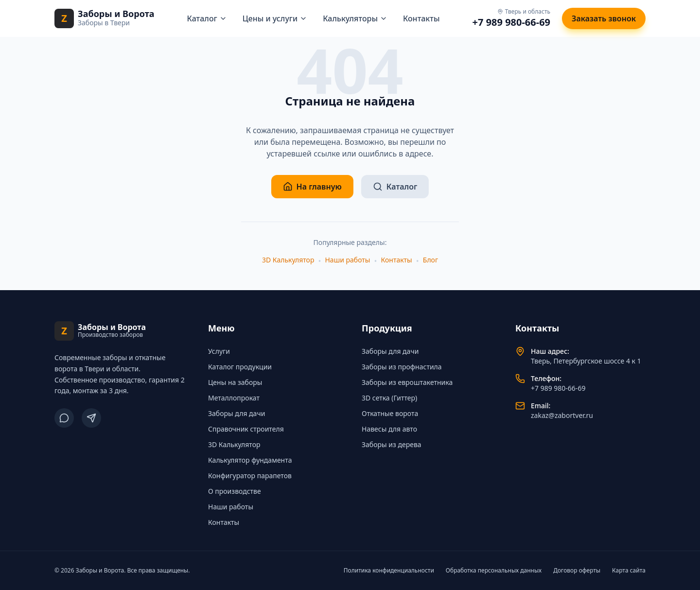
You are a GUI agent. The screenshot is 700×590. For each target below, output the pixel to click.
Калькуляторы (355, 18)
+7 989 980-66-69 (511, 22)
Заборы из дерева (392, 444)
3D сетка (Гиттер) (389, 398)
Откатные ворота (390, 413)
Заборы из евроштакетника (407, 382)
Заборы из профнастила (402, 367)
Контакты (421, 18)
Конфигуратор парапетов (250, 476)
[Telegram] (91, 418)
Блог (430, 260)
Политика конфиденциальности (389, 571)
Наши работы (347, 260)
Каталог (207, 18)
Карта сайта (629, 571)
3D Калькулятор (288, 260)
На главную (312, 187)
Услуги (219, 351)
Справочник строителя (246, 429)
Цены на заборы (235, 382)
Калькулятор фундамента (250, 460)
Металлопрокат (234, 398)
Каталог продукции (240, 367)
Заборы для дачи (236, 413)
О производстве (235, 491)
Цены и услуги (275, 18)
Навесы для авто (389, 429)
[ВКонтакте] (64, 418)
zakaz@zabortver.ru (562, 415)
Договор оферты (577, 571)
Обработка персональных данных (494, 571)
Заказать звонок (604, 18)
